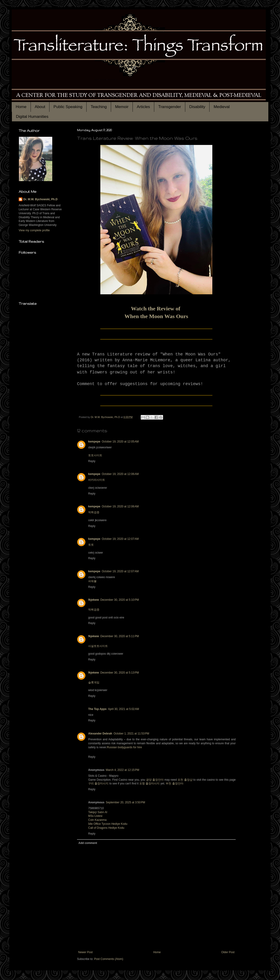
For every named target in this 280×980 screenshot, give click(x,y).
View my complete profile (34, 230)
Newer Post (85, 952)
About (40, 107)
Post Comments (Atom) (109, 959)
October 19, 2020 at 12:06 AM (120, 474)
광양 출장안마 (155, 780)
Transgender (170, 107)
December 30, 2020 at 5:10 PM (120, 600)
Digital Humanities (32, 116)
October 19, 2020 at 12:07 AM (120, 539)
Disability (197, 107)
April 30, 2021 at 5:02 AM (124, 709)
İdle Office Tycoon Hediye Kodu (108, 824)
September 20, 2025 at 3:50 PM (125, 802)
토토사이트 (95, 455)
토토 (91, 545)
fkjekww (94, 600)
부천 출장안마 (174, 783)
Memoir (122, 107)
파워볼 (92, 581)
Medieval (222, 107)
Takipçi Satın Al (98, 812)
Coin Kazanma (97, 820)
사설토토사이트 (98, 646)
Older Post (228, 952)
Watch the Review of (156, 309)
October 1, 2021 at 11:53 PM (131, 734)
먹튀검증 (94, 512)
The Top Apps (97, 709)
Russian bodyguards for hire (124, 747)
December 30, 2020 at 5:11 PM (120, 636)
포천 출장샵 (185, 780)
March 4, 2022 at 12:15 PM (122, 770)
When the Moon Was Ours (156, 316)
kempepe (94, 442)
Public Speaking (68, 107)
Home (21, 107)
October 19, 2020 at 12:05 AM (120, 442)
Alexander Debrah (100, 734)
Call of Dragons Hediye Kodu (106, 828)
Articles (143, 107)
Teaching (99, 107)
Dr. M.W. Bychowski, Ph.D (40, 199)
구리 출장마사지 (98, 783)
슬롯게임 (94, 682)
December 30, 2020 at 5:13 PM (120, 673)
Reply (92, 461)
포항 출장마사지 (149, 783)
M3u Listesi (95, 816)
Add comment (88, 843)
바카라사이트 (97, 480)
